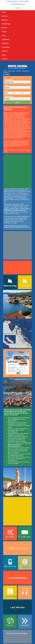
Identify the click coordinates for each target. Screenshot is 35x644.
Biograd (17, 114)
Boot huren (12, 71)
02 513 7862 (25, 1)
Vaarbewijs (10, 596)
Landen (25, 625)
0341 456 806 (14, 1)
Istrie (13, 195)
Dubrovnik (24, 195)
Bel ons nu (10, 566)
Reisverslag (10, 286)
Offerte (6, 150)
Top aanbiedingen (17, 578)
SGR (9, 419)
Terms (10, 625)
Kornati (14, 117)
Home (5, 71)
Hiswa (26, 418)
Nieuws (25, 566)
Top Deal (21, 150)
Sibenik (22, 114)
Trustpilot (6, 75)
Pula (20, 193)
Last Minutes (13, 150)
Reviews (28, 150)
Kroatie (19, 71)
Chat (25, 596)
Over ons (25, 286)
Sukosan (7, 114)
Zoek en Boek (11, 142)
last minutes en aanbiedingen (13, 138)
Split (5, 195)
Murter (6, 116)
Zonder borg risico (22, 422)
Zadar (12, 114)
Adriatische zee (9, 119)
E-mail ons (25, 537)
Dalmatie (7, 196)
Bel (6, 152)
